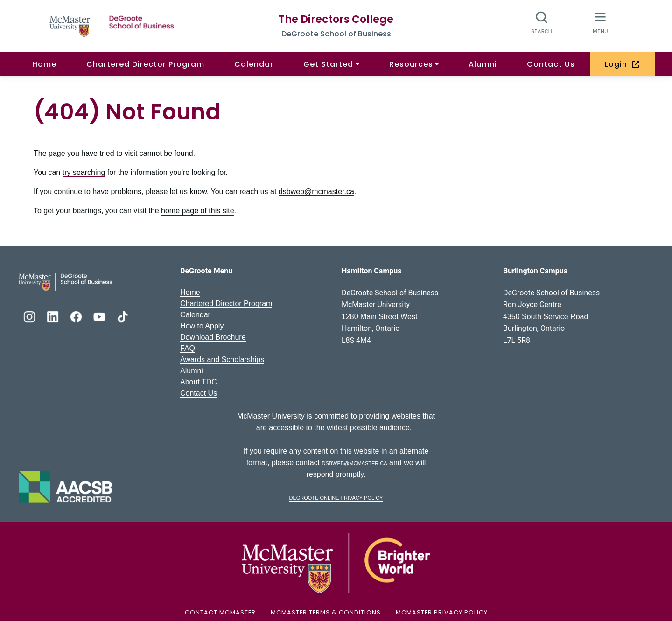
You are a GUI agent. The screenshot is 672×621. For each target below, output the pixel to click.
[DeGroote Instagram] (30, 316)
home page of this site (198, 211)
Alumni (483, 64)
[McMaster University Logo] (336, 562)
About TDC (199, 382)
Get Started (328, 64)
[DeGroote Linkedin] (54, 316)
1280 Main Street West (379, 317)
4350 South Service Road (546, 317)
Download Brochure (213, 337)
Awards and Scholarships (222, 359)
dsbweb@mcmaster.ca (316, 192)
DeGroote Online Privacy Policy (336, 497)
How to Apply (202, 326)
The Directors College (336, 19)
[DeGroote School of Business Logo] (65, 281)
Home (44, 64)
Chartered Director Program (145, 64)
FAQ (188, 348)
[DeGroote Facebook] (77, 316)
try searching (84, 172)
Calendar (254, 64)
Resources (411, 64)
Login (622, 64)
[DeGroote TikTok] (123, 316)
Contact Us (551, 64)
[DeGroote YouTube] (100, 316)
